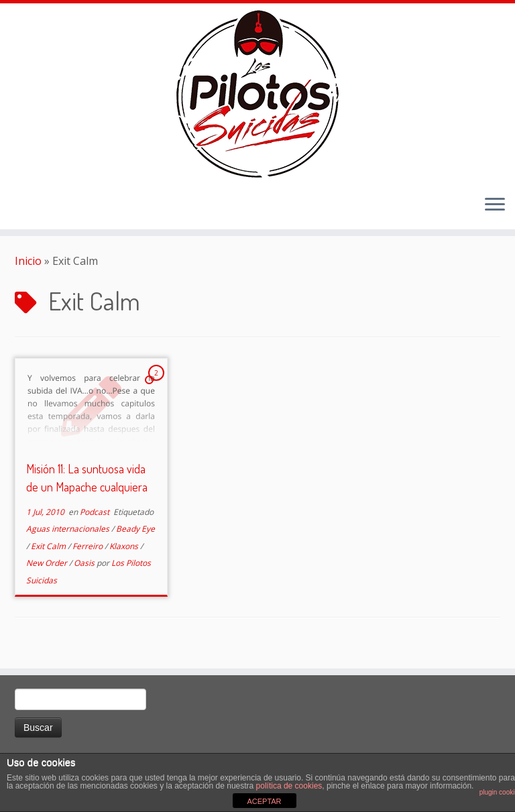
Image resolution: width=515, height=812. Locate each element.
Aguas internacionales (69, 529)
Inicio (28, 261)
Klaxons (125, 546)
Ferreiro (89, 546)
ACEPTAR (264, 801)
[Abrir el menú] (495, 205)
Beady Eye (135, 529)
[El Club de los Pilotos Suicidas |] (257, 94)
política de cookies (289, 786)
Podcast (96, 512)
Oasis (85, 563)
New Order (48, 563)
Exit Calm (49, 546)
